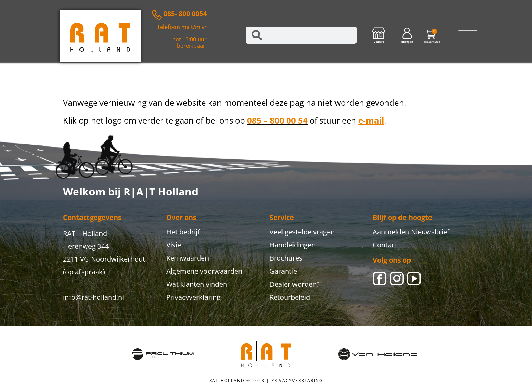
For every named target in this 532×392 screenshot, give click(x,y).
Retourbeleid (290, 297)
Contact (385, 245)
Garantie (283, 271)
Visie (174, 245)
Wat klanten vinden (197, 284)
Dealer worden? (295, 284)
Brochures (286, 258)
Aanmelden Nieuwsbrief (411, 232)
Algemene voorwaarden (204, 271)
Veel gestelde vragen (302, 232)
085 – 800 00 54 (277, 120)
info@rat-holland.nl (93, 297)
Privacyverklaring (193, 297)
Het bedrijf (183, 232)
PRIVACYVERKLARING (297, 380)
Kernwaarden (188, 258)
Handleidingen (292, 245)
